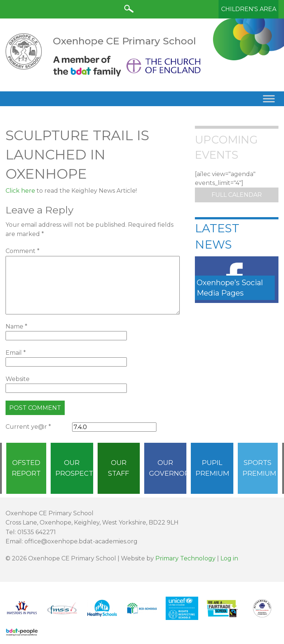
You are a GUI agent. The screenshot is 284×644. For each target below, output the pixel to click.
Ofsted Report (26, 468)
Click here (20, 191)
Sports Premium (259, 468)
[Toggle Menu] (269, 99)
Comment (23, 251)
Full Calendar (237, 195)
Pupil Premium (212, 468)
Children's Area (249, 9)
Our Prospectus (74, 468)
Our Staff (119, 468)
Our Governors (168, 468)
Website (18, 379)
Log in (229, 558)
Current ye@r (28, 427)
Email (16, 353)
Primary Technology (185, 558)
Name (16, 326)
